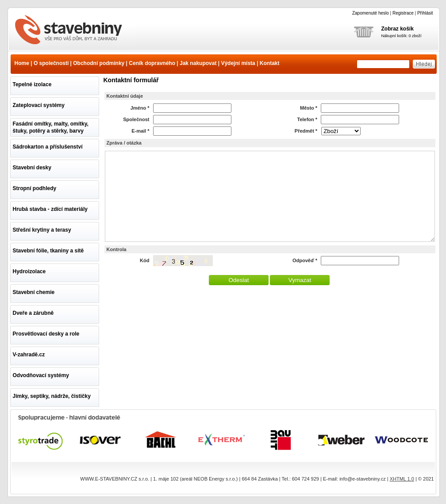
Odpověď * (305, 260)
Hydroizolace (29, 271)
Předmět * (306, 131)
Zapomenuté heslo (371, 13)
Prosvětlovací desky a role (46, 334)
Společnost (136, 119)
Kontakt (270, 63)
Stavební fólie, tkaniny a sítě (48, 251)
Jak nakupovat (198, 63)
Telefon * (308, 119)
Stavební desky (32, 168)
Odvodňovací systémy (41, 375)
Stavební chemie (34, 292)
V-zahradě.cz (29, 355)
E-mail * (140, 131)
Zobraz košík (398, 29)
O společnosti (51, 63)
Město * (309, 108)
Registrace (403, 13)
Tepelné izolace (32, 84)
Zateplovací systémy (39, 105)
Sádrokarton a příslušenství (48, 147)
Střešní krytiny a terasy (42, 230)
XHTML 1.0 (402, 479)
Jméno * (140, 108)
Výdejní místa (238, 63)
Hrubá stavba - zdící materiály (50, 209)
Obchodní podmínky (99, 63)
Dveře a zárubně (33, 313)
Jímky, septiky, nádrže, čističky (52, 396)
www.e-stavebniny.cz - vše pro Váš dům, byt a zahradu (74, 31)
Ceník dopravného (152, 63)
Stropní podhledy (35, 188)
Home (22, 63)
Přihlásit (425, 13)
